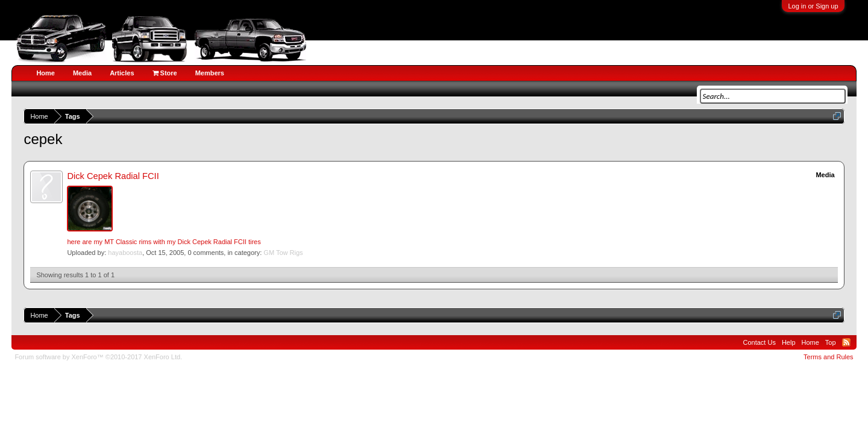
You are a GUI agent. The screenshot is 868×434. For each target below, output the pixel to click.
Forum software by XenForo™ (98, 357)
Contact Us (759, 342)
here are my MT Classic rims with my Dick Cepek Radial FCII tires (164, 242)
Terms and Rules (829, 357)
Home (46, 73)
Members (210, 73)
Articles (122, 73)
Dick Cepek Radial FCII (113, 176)
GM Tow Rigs (283, 253)
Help (789, 342)
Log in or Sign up (813, 6)
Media (82, 73)
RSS (846, 342)
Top (831, 342)
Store (165, 73)
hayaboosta (125, 253)
